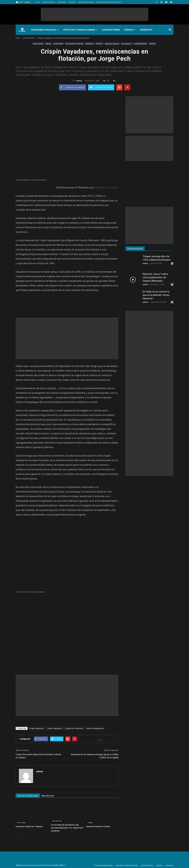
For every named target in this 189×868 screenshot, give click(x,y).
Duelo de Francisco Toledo (98, 826)
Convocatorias (111, 30)
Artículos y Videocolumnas (80, 30)
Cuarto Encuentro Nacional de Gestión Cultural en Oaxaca (38, 756)
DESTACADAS (58, 44)
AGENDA (90, 823)
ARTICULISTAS (38, 44)
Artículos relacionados (28, 796)
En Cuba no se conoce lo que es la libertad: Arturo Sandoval (156, 295)
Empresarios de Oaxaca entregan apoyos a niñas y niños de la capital (95, 756)
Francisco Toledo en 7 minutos (29, 826)
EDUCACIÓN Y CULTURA (74, 44)
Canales (130, 30)
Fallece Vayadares (55, 728)
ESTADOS (99, 44)
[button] (170, 30)
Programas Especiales (45, 30)
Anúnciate (62, 2)
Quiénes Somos (49, 2)
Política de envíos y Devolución (109, 2)
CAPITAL (48, 44)
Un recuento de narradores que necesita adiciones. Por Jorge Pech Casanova (67, 828)
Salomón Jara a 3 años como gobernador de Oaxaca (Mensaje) (155, 277)
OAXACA (152, 44)
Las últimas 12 (126, 44)
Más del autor (48, 796)
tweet (100, 740)
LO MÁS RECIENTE (140, 44)
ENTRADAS (89, 44)
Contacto (72, 2)
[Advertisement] (94, 14)
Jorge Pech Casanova (112, 44)
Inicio (38, 2)
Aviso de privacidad (86, 2)
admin (79, 81)
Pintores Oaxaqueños (95, 728)
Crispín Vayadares (37, 728)
